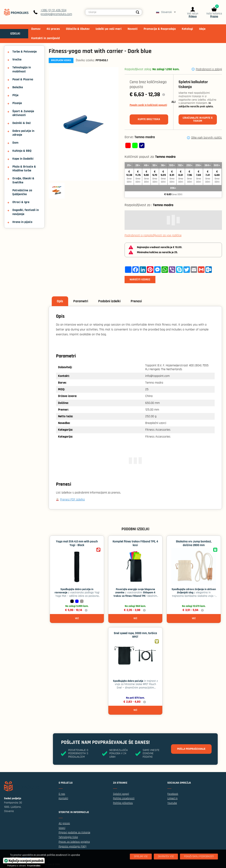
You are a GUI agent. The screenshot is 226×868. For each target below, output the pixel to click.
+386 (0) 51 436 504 (53, 10)
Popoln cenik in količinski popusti (148, 105)
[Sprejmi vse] (141, 857)
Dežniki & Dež (22, 123)
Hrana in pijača (22, 222)
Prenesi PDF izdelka (72, 500)
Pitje (15, 95)
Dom (15, 143)
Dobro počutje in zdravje (23, 133)
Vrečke (17, 60)
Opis (60, 301)
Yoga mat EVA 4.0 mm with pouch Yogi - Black (77, 543)
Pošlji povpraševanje (191, 749)
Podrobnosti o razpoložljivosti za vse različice (153, 235)
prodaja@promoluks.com (56, 14)
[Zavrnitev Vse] (166, 857)
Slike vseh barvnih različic (207, 138)
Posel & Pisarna (23, 79)
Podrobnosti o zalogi (209, 69)
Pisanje (17, 103)
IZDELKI (15, 34)
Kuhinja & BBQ (22, 151)
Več (77, 618)
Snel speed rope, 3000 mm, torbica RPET (135, 635)
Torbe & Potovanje (25, 52)
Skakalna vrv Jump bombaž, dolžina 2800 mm (194, 543)
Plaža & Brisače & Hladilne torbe (24, 169)
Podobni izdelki (109, 301)
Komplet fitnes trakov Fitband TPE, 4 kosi (135, 543)
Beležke (18, 87)
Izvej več (26, 858)
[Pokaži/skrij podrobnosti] (199, 857)
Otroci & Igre (21, 202)
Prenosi (136, 301)
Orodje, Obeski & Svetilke (23, 180)
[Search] (138, 12)
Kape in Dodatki (23, 159)
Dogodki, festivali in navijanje (26, 212)
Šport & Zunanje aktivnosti (23, 113)
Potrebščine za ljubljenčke (22, 192)
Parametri (81, 301)
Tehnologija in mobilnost (22, 69)
